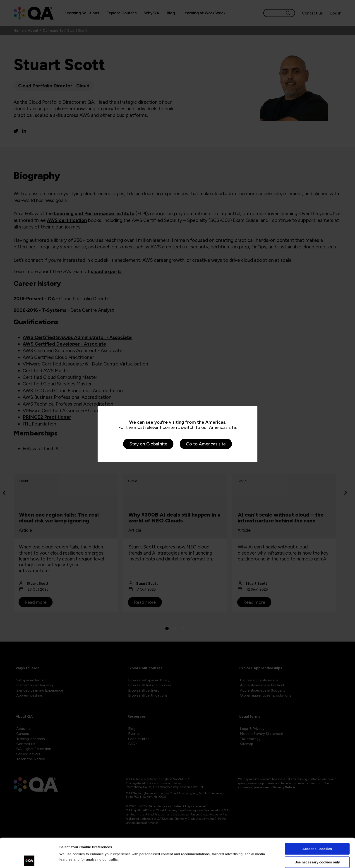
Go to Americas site (206, 444)
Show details (70, 859)
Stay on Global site (148, 444)
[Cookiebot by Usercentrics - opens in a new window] (29, 859)
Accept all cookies (317, 820)
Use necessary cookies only (317, 833)
